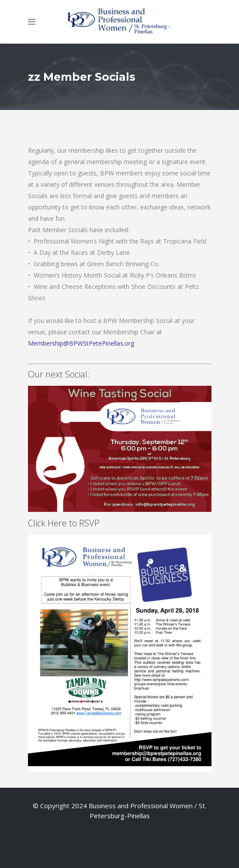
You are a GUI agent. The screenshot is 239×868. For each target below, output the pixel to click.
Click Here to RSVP (120, 457)
